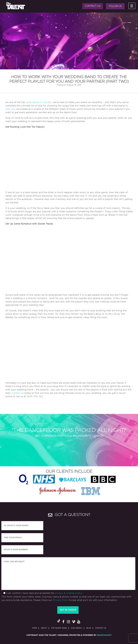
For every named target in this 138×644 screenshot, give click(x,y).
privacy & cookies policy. (69, 593)
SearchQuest (104, 635)
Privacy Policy (61, 600)
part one (10, 109)
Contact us (18, 393)
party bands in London (39, 102)
